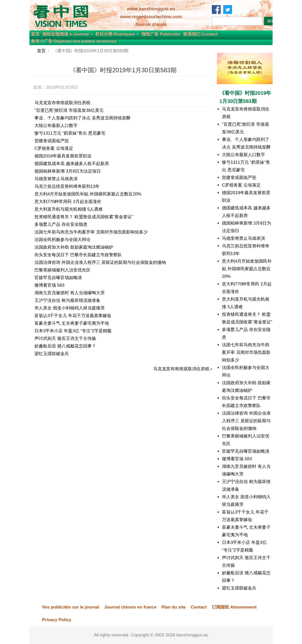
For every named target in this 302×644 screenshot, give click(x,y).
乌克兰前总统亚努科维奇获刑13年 (67, 186)
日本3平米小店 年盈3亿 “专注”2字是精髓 (73, 331)
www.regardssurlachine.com (151, 17)
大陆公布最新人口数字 (56, 126)
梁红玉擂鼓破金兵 (52, 354)
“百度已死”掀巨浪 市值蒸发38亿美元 (69, 110)
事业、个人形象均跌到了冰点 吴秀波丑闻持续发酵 (82, 118)
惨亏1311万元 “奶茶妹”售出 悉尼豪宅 (70, 133)
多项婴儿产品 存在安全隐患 (61, 224)
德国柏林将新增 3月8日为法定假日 (68, 171)
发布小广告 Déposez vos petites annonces (74, 41)
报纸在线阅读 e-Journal (67, 34)
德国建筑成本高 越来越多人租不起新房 (72, 164)
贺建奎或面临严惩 (52, 141)
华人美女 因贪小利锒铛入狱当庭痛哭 (70, 308)
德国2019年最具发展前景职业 (63, 156)
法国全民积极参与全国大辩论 (62, 240)
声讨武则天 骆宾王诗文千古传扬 (65, 338)
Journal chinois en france (130, 607)
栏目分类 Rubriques (117, 34)
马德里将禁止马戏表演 (56, 179)
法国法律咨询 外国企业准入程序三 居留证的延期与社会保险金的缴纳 (100, 262)
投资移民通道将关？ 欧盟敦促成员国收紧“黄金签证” (84, 217)
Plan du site (173, 607)
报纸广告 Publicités (161, 34)
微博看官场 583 (49, 285)
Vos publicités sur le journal (71, 607)
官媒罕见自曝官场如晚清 (58, 278)
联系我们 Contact (200, 34)
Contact (199, 607)
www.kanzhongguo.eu (151, 9)
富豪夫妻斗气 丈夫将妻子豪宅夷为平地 (72, 323)
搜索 (271, 21)
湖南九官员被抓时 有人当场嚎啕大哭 (70, 293)
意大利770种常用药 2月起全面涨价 (68, 202)
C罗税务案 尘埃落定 (54, 148)
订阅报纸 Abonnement (234, 607)
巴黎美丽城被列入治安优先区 (62, 270)
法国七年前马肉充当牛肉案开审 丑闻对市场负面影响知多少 (91, 232)
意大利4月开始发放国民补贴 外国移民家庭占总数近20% (88, 194)
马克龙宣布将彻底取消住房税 (62, 103)
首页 (35, 34)
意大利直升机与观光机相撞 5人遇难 (69, 209)
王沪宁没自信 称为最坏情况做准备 (67, 300)
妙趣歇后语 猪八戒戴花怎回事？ (65, 346)
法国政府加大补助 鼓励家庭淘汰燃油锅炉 (74, 247)
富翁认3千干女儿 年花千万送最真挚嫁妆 (73, 316)
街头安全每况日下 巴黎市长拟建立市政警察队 (78, 255)
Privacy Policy (57, 620)
